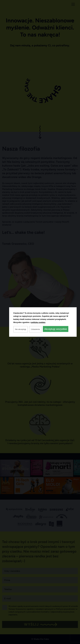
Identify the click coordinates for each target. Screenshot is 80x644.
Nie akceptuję (21, 329)
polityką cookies (38, 322)
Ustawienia (35, 329)
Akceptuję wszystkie (56, 329)
